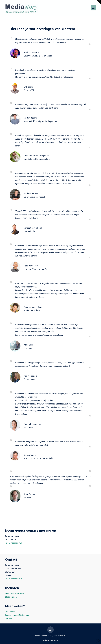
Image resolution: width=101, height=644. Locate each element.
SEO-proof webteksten (15, 593)
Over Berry (10, 612)
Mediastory (54, 640)
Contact (8, 619)
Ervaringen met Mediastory (17, 615)
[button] (93, 8)
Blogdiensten (11, 597)
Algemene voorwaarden (42, 636)
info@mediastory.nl (14, 543)
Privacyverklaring (61, 636)
